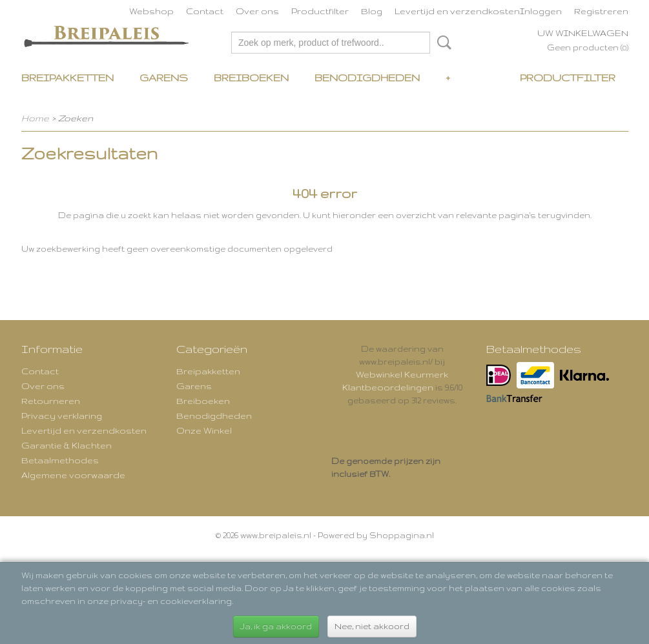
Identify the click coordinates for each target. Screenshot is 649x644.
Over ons (257, 11)
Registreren (601, 11)
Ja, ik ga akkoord (276, 626)
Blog (372, 11)
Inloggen (541, 11)
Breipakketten (67, 78)
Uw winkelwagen (583, 33)
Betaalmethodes (60, 460)
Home (35, 118)
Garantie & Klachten (67, 445)
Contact (205, 11)
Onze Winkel (204, 430)
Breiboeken (251, 78)
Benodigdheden (367, 78)
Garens (164, 78)
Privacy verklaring (62, 416)
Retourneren (51, 401)
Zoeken (442, 43)
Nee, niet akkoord (372, 626)
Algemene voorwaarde (73, 475)
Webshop (151, 11)
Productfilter (320, 11)
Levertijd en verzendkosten (457, 11)
